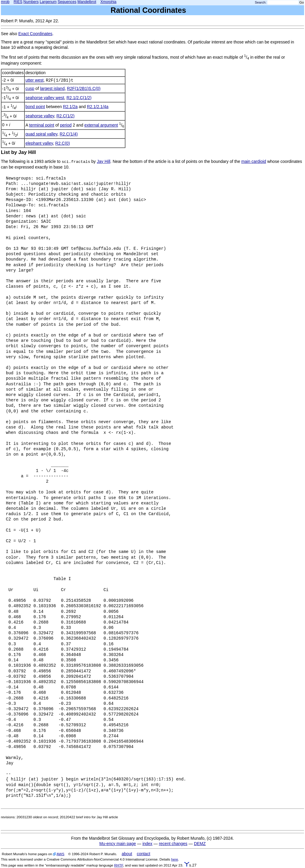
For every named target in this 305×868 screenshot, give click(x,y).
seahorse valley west (45, 98)
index (147, 844)
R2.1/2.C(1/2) (79, 98)
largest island (52, 88)
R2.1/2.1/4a (98, 107)
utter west (34, 80)
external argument (101, 125)
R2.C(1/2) (65, 116)
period (66, 125)
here (174, 859)
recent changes (173, 844)
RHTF (119, 865)
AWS (60, 854)
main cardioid (254, 161)
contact (143, 854)
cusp (30, 88)
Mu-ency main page (118, 844)
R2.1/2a (70, 107)
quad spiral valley (41, 134)
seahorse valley (40, 116)
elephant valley (39, 143)
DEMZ (200, 844)
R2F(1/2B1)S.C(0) (84, 88)
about (127, 854)
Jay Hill (104, 161)
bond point (35, 107)
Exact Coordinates (35, 34)
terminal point (42, 125)
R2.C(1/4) (69, 134)
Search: (261, 2)
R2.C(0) (63, 143)
